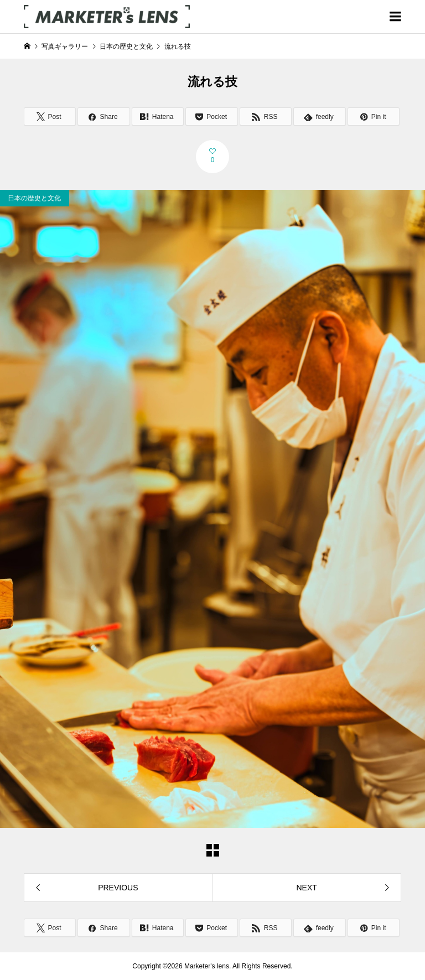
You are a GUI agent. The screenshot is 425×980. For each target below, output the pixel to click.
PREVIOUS (118, 888)
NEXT (306, 888)
